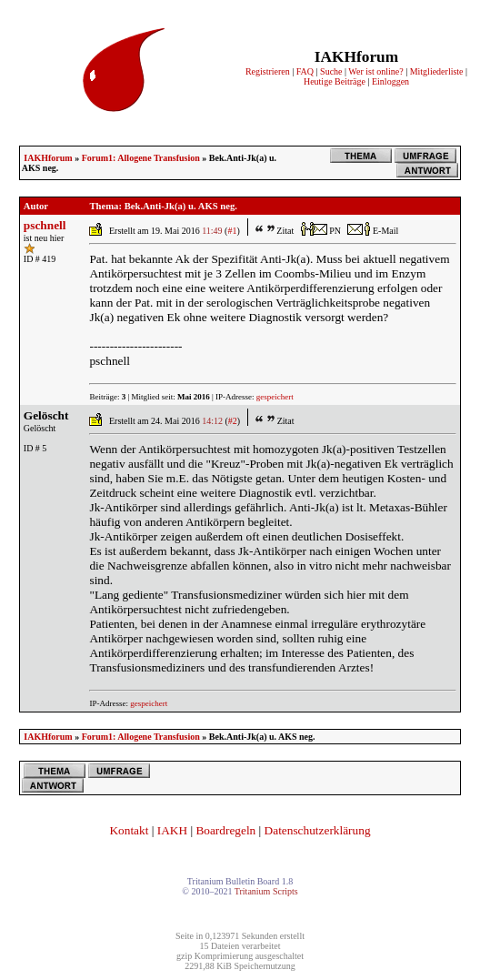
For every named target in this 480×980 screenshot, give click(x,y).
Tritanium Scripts (266, 891)
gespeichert (275, 397)
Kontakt (129, 830)
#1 (232, 231)
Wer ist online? (375, 71)
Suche (331, 71)
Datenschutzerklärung (318, 830)
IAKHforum (48, 158)
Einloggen (390, 81)
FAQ (305, 71)
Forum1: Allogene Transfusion (141, 158)
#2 (233, 421)
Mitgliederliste (437, 71)
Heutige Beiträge (335, 81)
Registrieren (268, 71)
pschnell (45, 225)
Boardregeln (225, 830)
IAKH (172, 830)
